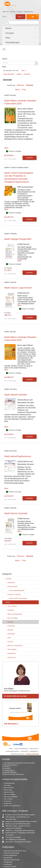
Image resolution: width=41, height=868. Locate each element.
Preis (24, 90)
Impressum (25, 751)
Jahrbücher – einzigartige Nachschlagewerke (19, 831)
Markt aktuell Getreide (16, 395)
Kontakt (20, 12)
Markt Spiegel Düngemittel (18, 239)
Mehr (6, 148)
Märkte (19, 74)
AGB (11, 749)
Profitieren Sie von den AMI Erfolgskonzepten (19, 815)
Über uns (5, 12)
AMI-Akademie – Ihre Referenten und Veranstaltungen (17, 818)
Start (23, 71)
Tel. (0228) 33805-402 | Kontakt (15, 696)
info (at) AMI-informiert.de (15, 774)
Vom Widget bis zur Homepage (15, 840)
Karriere (13, 12)
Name (17, 90)
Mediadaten (34, 751)
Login (20, 17)
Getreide (27, 74)
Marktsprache (28, 12)
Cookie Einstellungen (21, 749)
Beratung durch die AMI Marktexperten (17, 824)
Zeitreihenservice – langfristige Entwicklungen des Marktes (19, 834)
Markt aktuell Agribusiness (18, 456)
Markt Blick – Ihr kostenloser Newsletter (17, 842)
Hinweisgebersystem (13, 751)
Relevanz (21, 85)
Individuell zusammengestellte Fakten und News (20, 822)
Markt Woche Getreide (16, 513)
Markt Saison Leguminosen (18, 288)
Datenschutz (34, 749)
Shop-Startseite (9, 74)
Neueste (30, 85)
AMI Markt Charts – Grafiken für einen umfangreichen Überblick (17, 827)
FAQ (4, 17)
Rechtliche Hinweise (17, 754)
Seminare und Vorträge (12, 837)
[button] (20, 28)
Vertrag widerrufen (32, 754)
